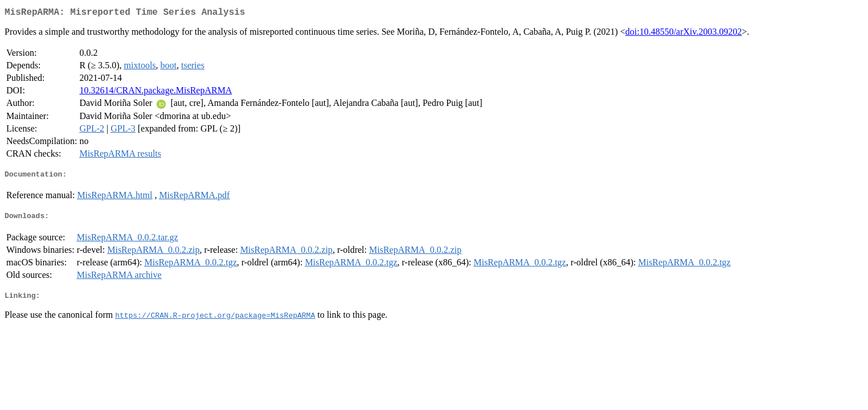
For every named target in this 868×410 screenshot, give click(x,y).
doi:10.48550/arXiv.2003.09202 (684, 34)
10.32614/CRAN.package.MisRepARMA (155, 93)
